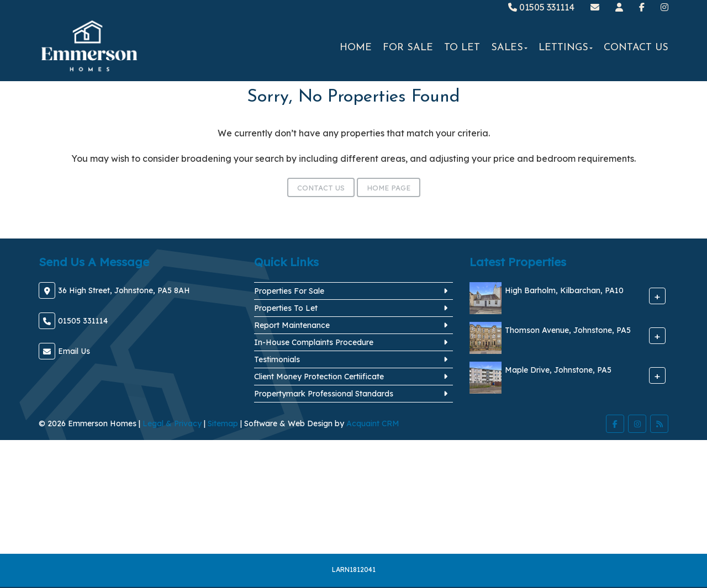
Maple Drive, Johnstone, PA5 (558, 370)
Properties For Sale (289, 291)
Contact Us (636, 48)
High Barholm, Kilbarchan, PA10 (564, 291)
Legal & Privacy (172, 423)
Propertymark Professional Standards (324, 394)
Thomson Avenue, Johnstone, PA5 (568, 331)
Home (356, 48)
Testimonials (277, 359)
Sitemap (223, 423)
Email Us (74, 351)
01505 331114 (541, 7)
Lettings (566, 48)
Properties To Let (286, 308)
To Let (462, 48)
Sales (509, 48)
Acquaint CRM (373, 423)
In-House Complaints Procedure (314, 342)
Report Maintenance (292, 325)
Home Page (389, 188)
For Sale (408, 48)
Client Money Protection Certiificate (319, 377)
